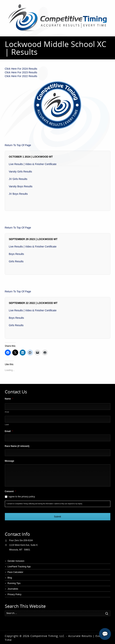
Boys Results (17, 254)
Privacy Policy (15, 594)
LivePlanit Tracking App (19, 567)
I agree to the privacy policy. (22, 497)
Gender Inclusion (16, 561)
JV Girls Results (18, 179)
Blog (10, 578)
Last (7, 424)
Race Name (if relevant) (17, 446)
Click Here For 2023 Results (21, 72)
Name (9, 399)
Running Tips (14, 583)
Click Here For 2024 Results (21, 69)
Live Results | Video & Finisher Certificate (33, 164)
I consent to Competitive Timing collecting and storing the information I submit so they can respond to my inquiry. (45, 504)
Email (9, 431)
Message (10, 461)
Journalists (13, 589)
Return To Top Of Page (18, 145)
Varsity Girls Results (20, 172)
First (7, 412)
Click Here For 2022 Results (21, 76)
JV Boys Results (18, 194)
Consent (10, 491)
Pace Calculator (15, 572)
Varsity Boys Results (21, 186)
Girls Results (16, 261)
